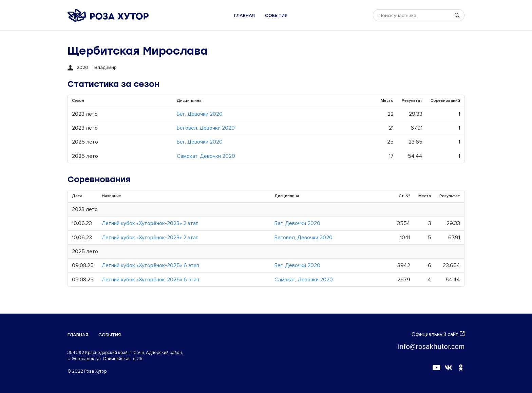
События (276, 15)
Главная (244, 15)
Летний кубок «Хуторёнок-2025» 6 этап (150, 265)
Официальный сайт (438, 334)
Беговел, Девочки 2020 (206, 128)
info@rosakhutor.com (431, 347)
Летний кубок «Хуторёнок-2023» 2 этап (150, 223)
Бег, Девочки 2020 (200, 114)
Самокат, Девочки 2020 (206, 156)
